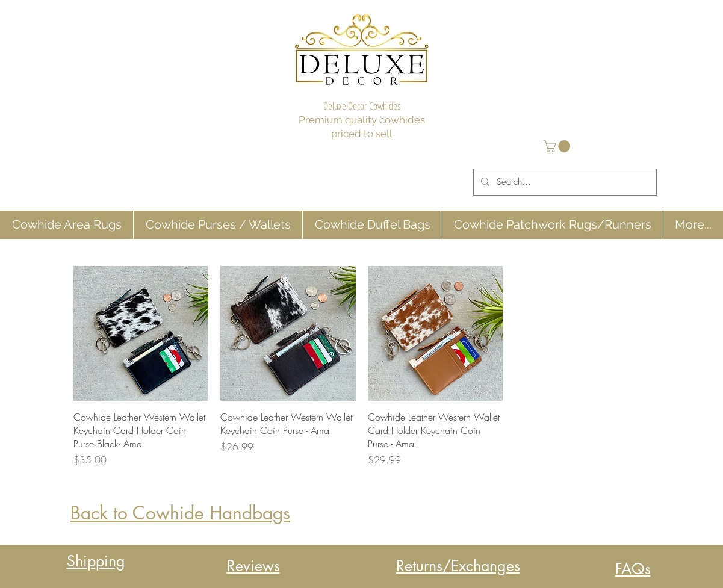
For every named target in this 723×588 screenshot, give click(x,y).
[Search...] (564, 182)
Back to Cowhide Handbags (180, 513)
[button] (558, 146)
